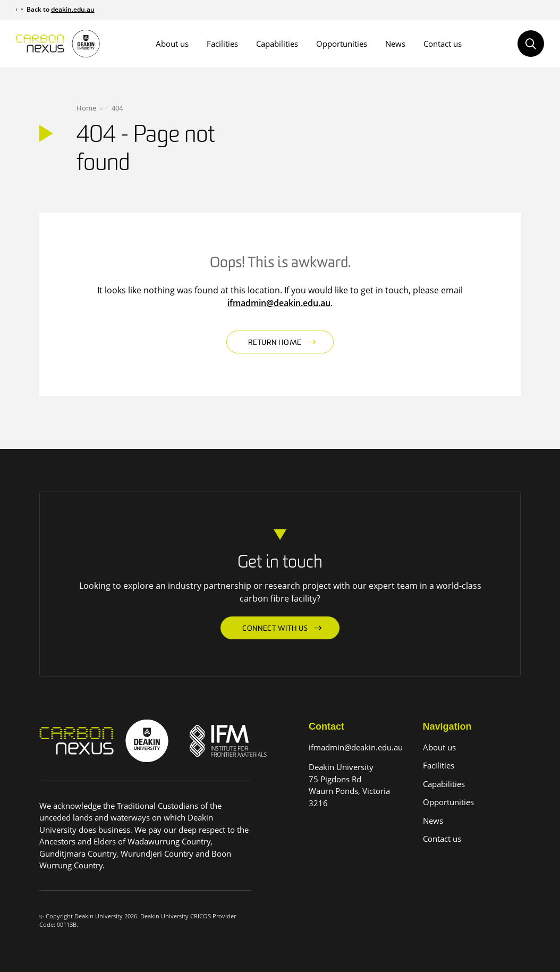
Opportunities (342, 44)
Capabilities (277, 44)
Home (86, 108)
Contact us (443, 44)
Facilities (222, 44)
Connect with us (275, 629)
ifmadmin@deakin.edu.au (279, 303)
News (395, 44)
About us (172, 44)
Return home (275, 343)
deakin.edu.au (73, 9)
